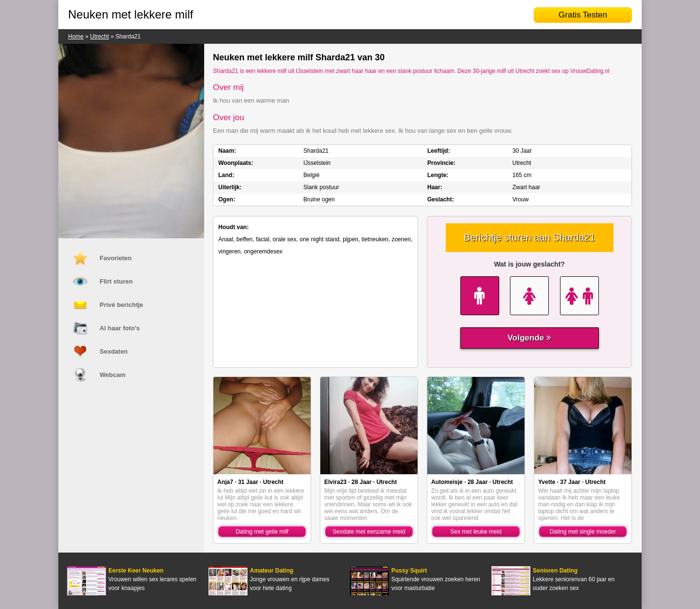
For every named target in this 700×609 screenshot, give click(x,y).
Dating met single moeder (583, 532)
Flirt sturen (116, 281)
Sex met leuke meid (476, 532)
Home (76, 36)
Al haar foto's (120, 328)
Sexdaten (114, 351)
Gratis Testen (583, 15)
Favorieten (116, 258)
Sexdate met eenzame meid (369, 532)
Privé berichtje (122, 305)
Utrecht (99, 36)
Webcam (113, 375)
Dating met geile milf (262, 532)
